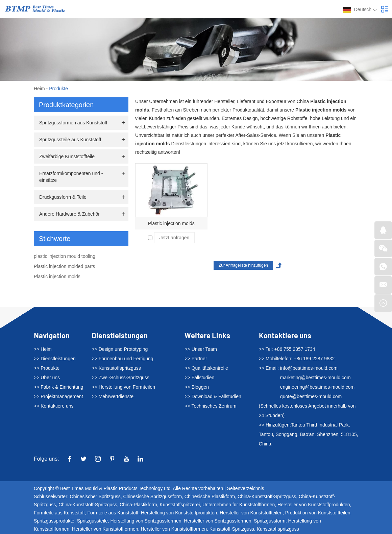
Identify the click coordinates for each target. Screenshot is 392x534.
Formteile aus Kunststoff (59, 513)
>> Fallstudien (199, 378)
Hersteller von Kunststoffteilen (251, 513)
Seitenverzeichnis (246, 488)
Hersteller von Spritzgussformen (217, 521)
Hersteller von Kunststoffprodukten (314, 505)
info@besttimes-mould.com (309, 368)
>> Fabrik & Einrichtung (58, 387)
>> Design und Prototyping (120, 349)
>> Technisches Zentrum (210, 406)
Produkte (58, 89)
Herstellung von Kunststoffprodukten (179, 513)
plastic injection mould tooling (65, 256)
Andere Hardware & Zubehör (69, 214)
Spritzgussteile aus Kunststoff (70, 140)
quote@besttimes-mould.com (311, 396)
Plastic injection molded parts (64, 266)
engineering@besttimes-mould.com (317, 387)
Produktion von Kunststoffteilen (318, 513)
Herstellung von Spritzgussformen (146, 521)
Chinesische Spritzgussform (153, 496)
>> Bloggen (197, 387)
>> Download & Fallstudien (213, 396)
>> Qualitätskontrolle (206, 368)
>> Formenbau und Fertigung (122, 359)
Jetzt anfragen (175, 238)
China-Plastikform (138, 505)
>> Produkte (47, 368)
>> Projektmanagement (58, 396)
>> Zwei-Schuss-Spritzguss (120, 378)
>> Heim (43, 349)
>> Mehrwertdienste (113, 396)
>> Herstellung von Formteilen (123, 387)
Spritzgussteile (92, 521)
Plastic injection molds (171, 223)
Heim (39, 89)
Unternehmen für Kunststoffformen (239, 505)
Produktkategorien (66, 105)
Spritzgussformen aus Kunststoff (73, 123)
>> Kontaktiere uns (54, 406)
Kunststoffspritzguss (278, 529)
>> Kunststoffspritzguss (116, 368)
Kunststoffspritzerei (180, 505)
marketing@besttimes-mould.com (315, 378)
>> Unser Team (201, 349)
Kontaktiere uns (285, 335)
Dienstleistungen (120, 335)
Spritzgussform (269, 521)
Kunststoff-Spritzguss (232, 529)
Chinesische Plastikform (210, 496)
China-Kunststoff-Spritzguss (267, 496)
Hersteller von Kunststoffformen (105, 529)
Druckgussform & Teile (63, 197)
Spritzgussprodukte (54, 521)
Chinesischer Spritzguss (95, 496)
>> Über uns (47, 378)
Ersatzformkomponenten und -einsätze (71, 177)
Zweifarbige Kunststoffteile (67, 156)
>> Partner (196, 359)
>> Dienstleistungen (55, 359)
